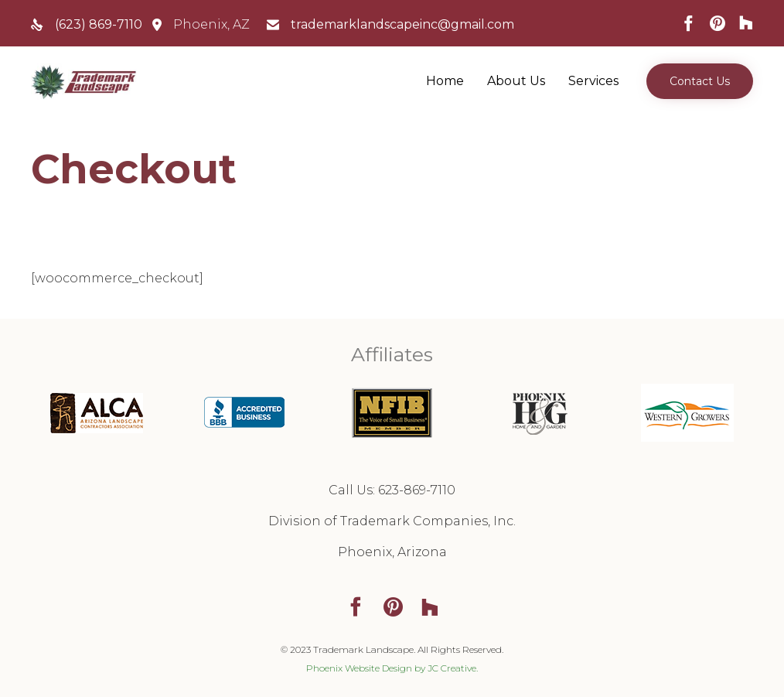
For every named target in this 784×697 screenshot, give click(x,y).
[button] (700, 81)
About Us (516, 81)
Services (593, 81)
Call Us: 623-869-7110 (392, 490)
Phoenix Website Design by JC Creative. (392, 668)
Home (445, 81)
